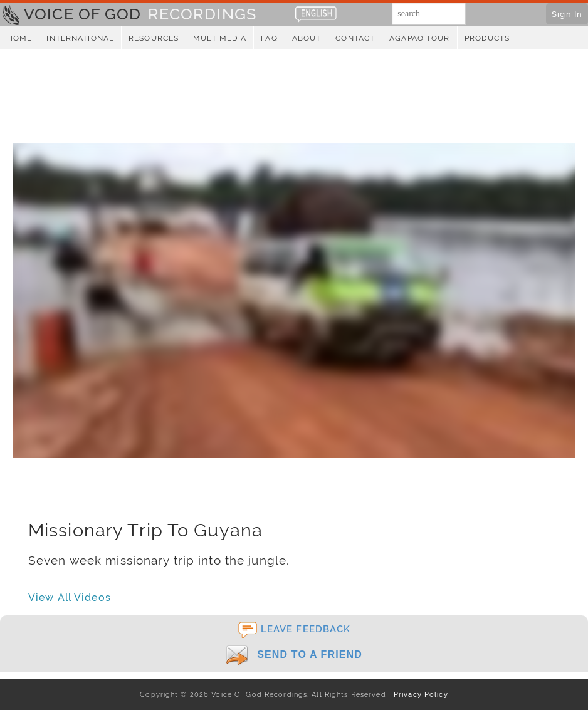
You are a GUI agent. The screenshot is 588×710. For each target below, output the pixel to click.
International (80, 38)
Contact (355, 38)
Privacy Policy (418, 694)
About (307, 38)
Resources (154, 38)
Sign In (567, 14)
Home (19, 38)
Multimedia (220, 38)
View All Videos (70, 598)
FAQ (269, 38)
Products (487, 38)
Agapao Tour (419, 38)
